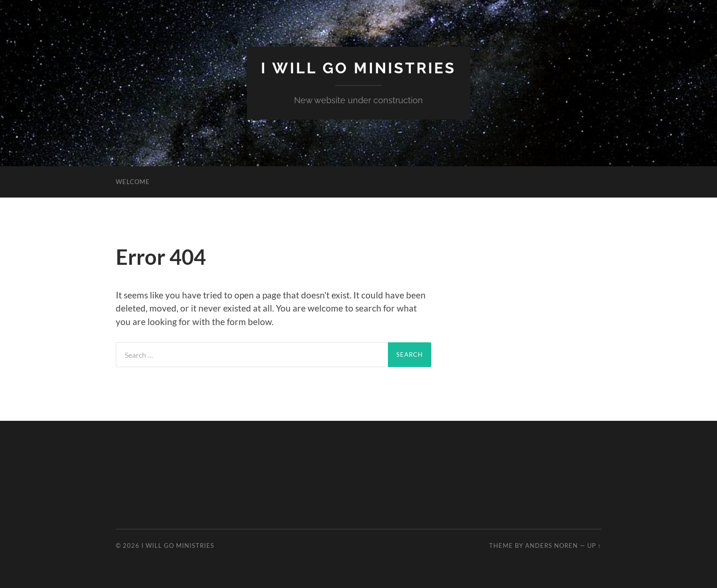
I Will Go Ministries (358, 68)
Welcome (133, 182)
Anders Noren (552, 545)
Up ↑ (594, 545)
